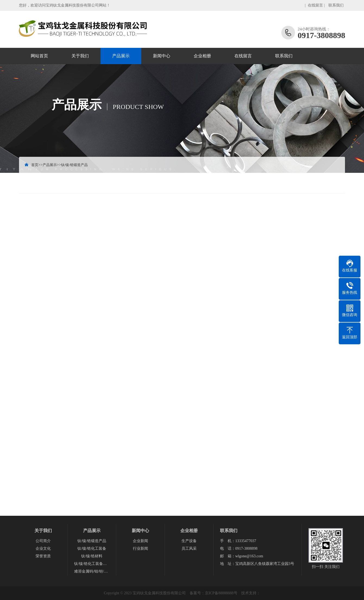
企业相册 (202, 56)
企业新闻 (140, 541)
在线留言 (315, 5)
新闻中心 (162, 56)
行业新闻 (140, 549)
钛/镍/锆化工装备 (92, 549)
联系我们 (336, 5)
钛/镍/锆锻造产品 (74, 165)
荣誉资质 (43, 556)
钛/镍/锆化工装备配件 (92, 564)
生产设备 (189, 541)
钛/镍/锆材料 (92, 556)
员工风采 (189, 549)
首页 (35, 165)
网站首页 (39, 56)
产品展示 (121, 56)
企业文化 (43, 549)
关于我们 (80, 56)
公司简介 (43, 541)
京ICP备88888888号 (221, 593)
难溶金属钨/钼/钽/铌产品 (92, 571)
